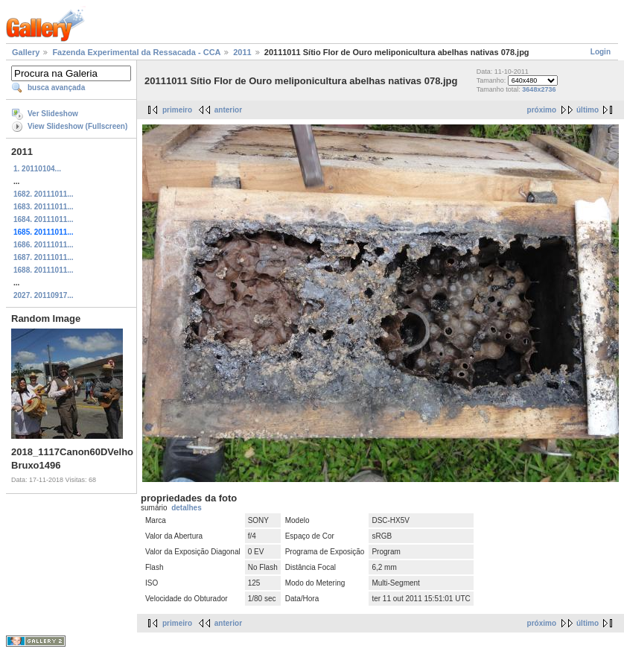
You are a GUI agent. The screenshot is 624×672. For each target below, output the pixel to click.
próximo (542, 110)
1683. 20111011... (44, 207)
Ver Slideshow (53, 114)
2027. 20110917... (44, 295)
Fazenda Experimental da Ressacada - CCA (136, 52)
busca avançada (56, 88)
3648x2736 (539, 89)
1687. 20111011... (44, 257)
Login (601, 52)
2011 (242, 52)
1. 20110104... (37, 169)
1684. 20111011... (44, 219)
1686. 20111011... (44, 245)
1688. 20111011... (44, 270)
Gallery (26, 52)
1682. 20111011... (44, 194)
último (588, 110)
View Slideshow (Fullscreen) (77, 126)
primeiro (177, 110)
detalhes (187, 508)
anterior (228, 110)
